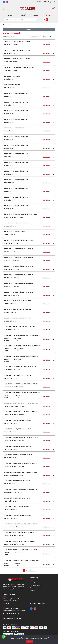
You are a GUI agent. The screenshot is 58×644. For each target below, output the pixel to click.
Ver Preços (46, 45)
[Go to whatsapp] (4, 637)
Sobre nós (32, 591)
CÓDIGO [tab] (36, 16)
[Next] (32, 570)
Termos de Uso (34, 583)
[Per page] (34, 37)
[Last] (34, 570)
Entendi (29, 641)
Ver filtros (29, 30)
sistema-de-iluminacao (14, 25)
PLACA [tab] (10, 16)
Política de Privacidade (36, 585)
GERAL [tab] (48, 16)
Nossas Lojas (33, 588)
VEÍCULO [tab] (23, 16)
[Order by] (49, 37)
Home (5, 25)
